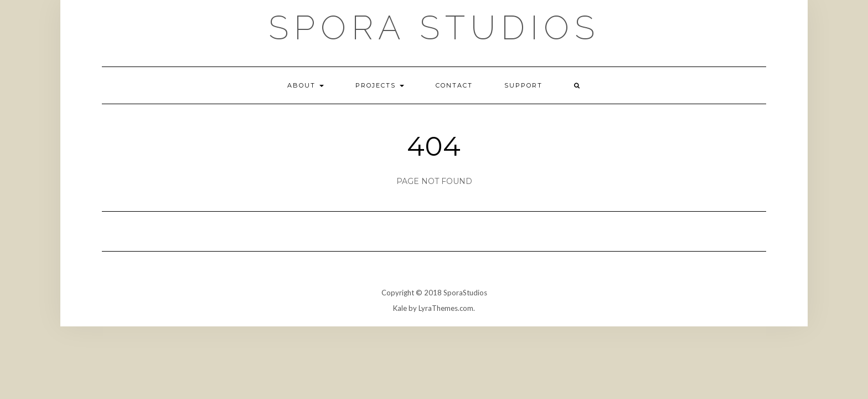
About (306, 85)
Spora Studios (434, 28)
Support (523, 85)
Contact (454, 85)
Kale (400, 308)
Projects (380, 85)
